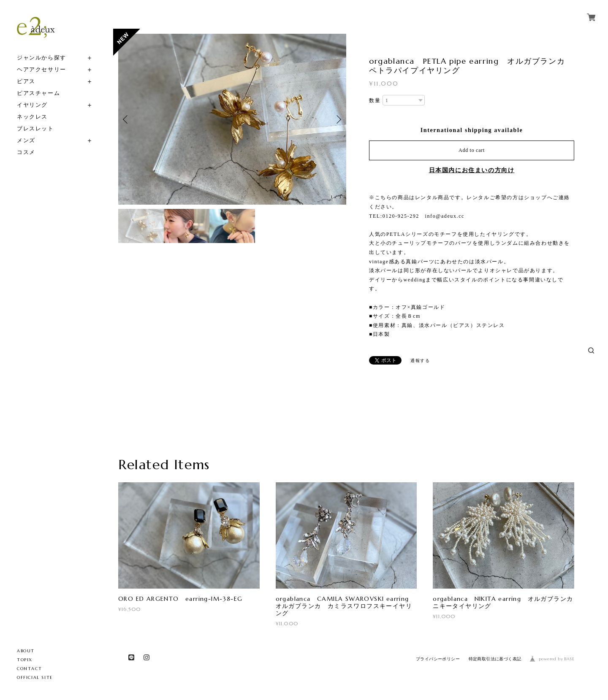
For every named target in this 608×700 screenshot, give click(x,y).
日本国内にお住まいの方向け (472, 170)
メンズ (26, 140)
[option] (232, 119)
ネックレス (32, 117)
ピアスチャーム (38, 93)
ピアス (26, 81)
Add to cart (472, 150)
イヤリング (32, 105)
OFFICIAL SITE (35, 677)
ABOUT (26, 651)
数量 (375, 100)
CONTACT (29, 669)
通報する (420, 361)
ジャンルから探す (42, 58)
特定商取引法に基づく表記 (495, 659)
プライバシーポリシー (438, 659)
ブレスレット (35, 128)
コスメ (26, 152)
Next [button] (338, 119)
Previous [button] (127, 119)
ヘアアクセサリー (42, 69)
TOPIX (25, 660)
